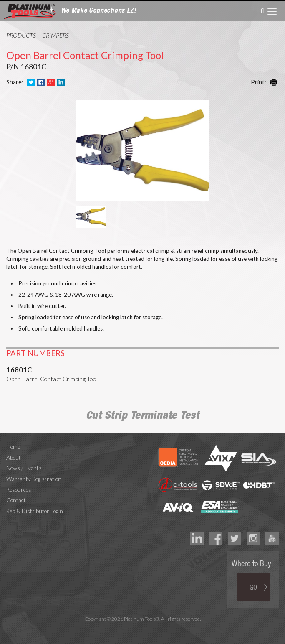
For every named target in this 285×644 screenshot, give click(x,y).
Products (21, 35)
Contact (16, 500)
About (14, 458)
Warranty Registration (34, 479)
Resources (19, 490)
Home (13, 447)
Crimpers (55, 35)
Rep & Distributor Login (35, 511)
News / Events (24, 468)
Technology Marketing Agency (142, 628)
